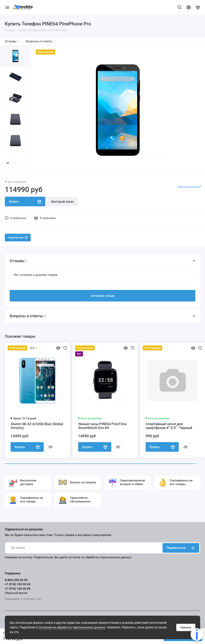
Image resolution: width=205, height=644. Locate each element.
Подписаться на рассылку (24, 529)
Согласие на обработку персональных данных (72, 627)
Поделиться (18, 238)
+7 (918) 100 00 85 (18, 589)
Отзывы (12, 41)
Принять (186, 627)
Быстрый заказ (63, 202)
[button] (8, 163)
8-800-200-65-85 (16, 580)
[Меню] (7, 7)
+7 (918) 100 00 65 (18, 584)
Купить (27, 447)
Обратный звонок (16, 593)
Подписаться (181, 548)
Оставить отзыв (103, 296)
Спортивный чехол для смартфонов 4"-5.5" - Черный (169, 426)
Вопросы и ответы (40, 41)
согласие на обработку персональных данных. (100, 557)
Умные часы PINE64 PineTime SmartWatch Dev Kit (102, 426)
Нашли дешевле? (189, 187)
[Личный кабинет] (189, 7)
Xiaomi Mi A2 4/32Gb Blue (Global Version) (37, 426)
